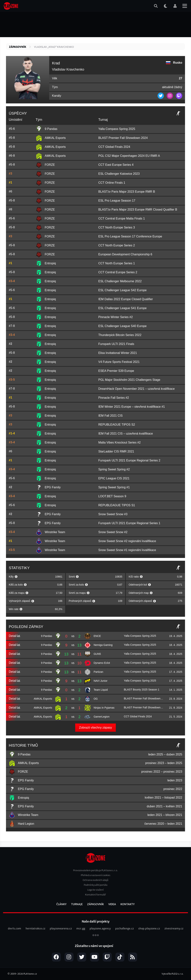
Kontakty (128, 904)
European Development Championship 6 (125, 254)
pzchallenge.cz (124, 928)
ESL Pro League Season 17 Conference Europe (130, 236)
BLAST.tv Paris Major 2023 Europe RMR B (127, 192)
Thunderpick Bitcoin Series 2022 (120, 335)
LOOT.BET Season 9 (112, 496)
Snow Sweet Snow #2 (113, 532)
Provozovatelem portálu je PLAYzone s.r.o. (95, 870)
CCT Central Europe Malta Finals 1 (122, 218)
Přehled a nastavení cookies (96, 875)
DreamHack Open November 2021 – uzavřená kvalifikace (136, 389)
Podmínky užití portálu (96, 885)
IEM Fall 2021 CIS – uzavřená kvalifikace (126, 434)
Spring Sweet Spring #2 (114, 469)
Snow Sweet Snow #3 (113, 514)
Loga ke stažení (95, 890)
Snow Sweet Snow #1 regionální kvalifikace (127, 550)
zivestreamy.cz (174, 928)
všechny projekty (96, 936)
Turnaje (77, 904)
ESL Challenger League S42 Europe (122, 290)
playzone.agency (100, 928)
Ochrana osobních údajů (95, 880)
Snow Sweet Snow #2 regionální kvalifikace (127, 541)
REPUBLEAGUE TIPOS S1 (117, 505)
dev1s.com (14, 928)
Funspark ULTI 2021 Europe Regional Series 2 (129, 460)
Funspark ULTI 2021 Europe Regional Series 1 (129, 523)
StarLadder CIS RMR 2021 (116, 451)
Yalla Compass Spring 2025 (117, 129)
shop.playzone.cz (149, 928)
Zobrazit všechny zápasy (95, 728)
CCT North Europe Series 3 (116, 227)
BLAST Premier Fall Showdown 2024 (123, 138)
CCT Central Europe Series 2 (118, 272)
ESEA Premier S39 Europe (116, 371)
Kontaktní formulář (95, 895)
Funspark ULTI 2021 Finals (116, 344)
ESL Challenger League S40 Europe (122, 326)
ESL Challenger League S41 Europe (122, 308)
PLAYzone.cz (30, 974)
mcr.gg (81, 928)
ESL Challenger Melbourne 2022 (120, 281)
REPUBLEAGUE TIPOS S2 (117, 425)
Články (61, 904)
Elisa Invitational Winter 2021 (117, 353)
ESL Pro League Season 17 (117, 201)
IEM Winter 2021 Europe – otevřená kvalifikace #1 (132, 407)
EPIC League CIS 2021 (114, 478)
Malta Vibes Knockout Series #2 (119, 442)
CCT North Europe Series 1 (116, 263)
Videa (112, 904)
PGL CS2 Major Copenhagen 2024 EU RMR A (129, 156)
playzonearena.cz (61, 928)
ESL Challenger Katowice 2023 (119, 174)
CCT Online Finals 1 (112, 183)
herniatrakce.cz (35, 928)
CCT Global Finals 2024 (114, 147)
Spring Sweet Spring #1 (114, 487)
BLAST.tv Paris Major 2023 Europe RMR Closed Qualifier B (138, 210)
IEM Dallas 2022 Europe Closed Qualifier (126, 299)
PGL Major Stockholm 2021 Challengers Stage (129, 380)
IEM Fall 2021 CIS (110, 416)
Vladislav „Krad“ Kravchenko (54, 47)
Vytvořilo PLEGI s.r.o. (173, 974)
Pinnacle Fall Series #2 (114, 398)
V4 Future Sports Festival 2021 (119, 362)
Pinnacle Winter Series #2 (115, 317)
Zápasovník (18, 47)
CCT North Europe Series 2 (116, 245)
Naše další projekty (96, 921)
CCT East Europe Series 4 (116, 165)
